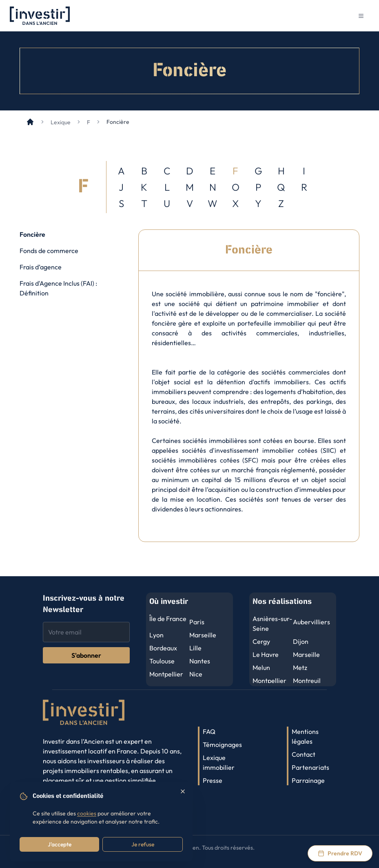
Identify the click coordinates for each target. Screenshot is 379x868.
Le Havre (266, 654)
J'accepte (60, 844)
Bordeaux (163, 648)
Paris (197, 622)
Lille (195, 648)
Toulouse (162, 661)
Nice (196, 674)
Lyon (156, 635)
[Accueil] (30, 122)
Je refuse (143, 844)
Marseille (203, 635)
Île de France (168, 619)
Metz (300, 668)
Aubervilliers (311, 622)
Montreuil (307, 681)
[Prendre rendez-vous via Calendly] (340, 853)
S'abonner (86, 655)
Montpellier (166, 674)
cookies (87, 813)
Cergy (261, 641)
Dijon (301, 641)
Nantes (200, 661)
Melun (261, 668)
